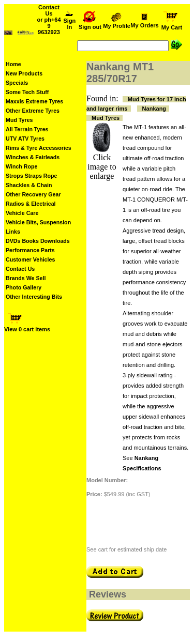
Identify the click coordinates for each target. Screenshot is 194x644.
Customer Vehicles (30, 259)
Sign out (90, 24)
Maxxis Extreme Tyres (34, 101)
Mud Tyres (19, 120)
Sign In (70, 21)
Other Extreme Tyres (33, 111)
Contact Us (20, 269)
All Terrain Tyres (27, 129)
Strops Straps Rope (31, 176)
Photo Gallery (24, 287)
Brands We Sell (26, 278)
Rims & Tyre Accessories (39, 148)
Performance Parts (30, 250)
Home (13, 64)
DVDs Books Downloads (38, 241)
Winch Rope (21, 166)
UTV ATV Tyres (25, 139)
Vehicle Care (22, 213)
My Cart (172, 25)
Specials (17, 83)
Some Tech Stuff (27, 92)
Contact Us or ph (49, 20)
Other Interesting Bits (34, 297)
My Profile (117, 23)
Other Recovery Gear (33, 194)
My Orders (145, 23)
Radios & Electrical (31, 204)
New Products (24, 73)
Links (13, 232)
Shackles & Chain (29, 185)
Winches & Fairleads (33, 157)
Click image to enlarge (102, 167)
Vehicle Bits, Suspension (38, 222)
